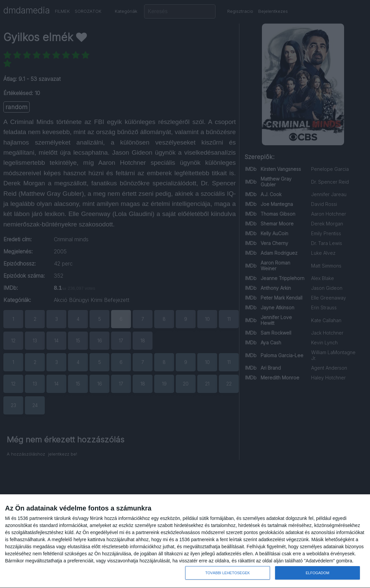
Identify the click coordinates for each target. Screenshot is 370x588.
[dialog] (185, 541)
